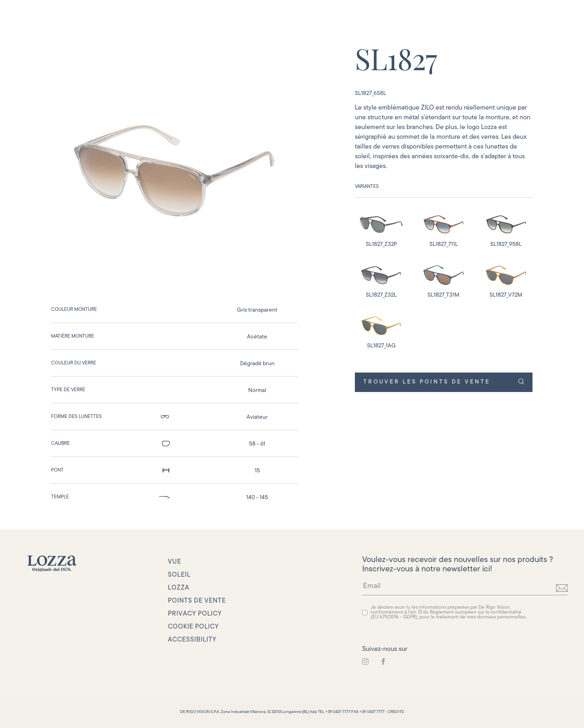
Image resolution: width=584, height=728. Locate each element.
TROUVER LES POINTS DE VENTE (443, 382)
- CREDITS (395, 712)
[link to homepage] (52, 564)
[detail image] (381, 228)
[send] (562, 588)
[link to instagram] (365, 662)
